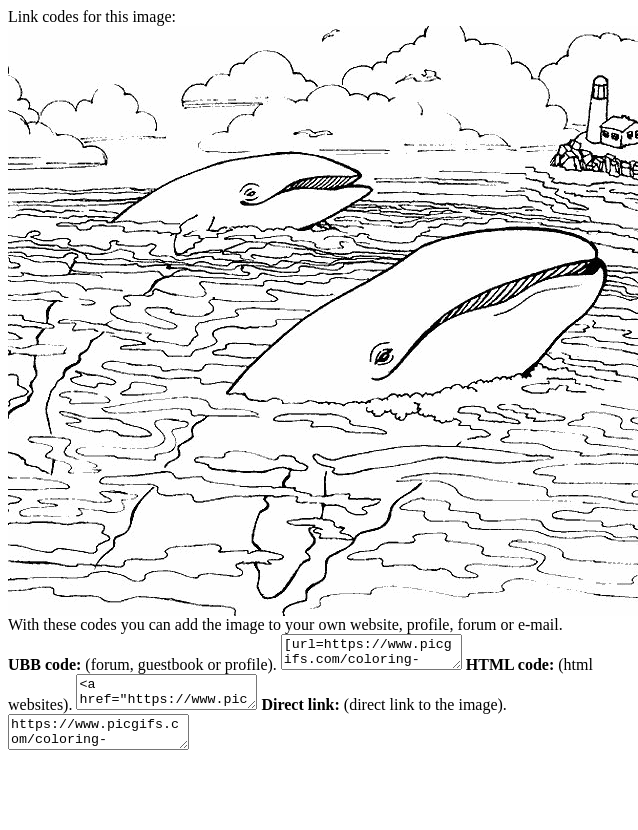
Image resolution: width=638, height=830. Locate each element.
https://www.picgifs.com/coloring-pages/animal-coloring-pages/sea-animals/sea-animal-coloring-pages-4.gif (108, 747)
